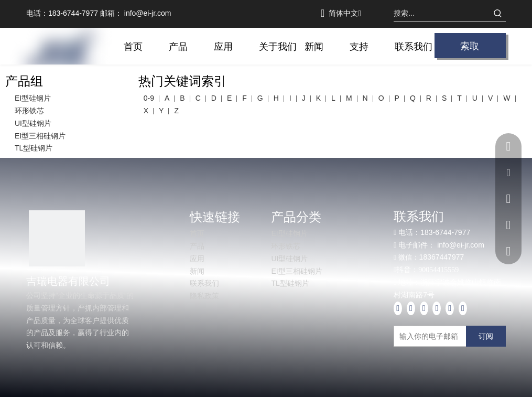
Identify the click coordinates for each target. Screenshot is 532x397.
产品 (197, 246)
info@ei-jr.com (148, 13)
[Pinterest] (450, 308)
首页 (197, 233)
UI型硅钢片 (33, 123)
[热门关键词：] (498, 13)
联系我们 (204, 283)
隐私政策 (204, 296)
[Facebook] (398, 308)
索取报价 (470, 48)
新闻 (197, 271)
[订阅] (486, 336)
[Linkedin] (411, 308)
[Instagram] (437, 308)
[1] (57, 238)
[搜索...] (442, 13)
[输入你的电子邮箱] (440, 336)
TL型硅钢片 (34, 148)
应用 (197, 259)
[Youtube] (424, 308)
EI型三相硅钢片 (40, 136)
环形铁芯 (29, 111)
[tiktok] (463, 308)
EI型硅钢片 (33, 98)
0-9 (149, 98)
